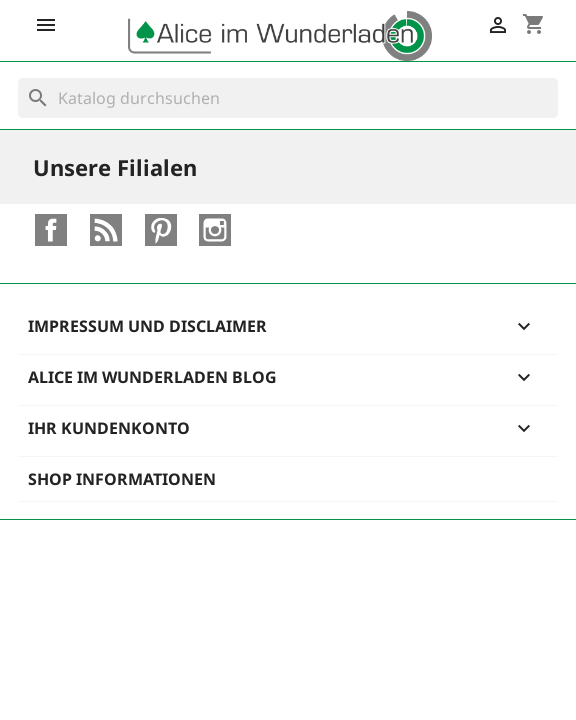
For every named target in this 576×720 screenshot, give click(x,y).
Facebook (51, 230)
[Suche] (288, 98)
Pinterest (161, 230)
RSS (106, 230)
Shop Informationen (122, 479)
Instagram (215, 230)
